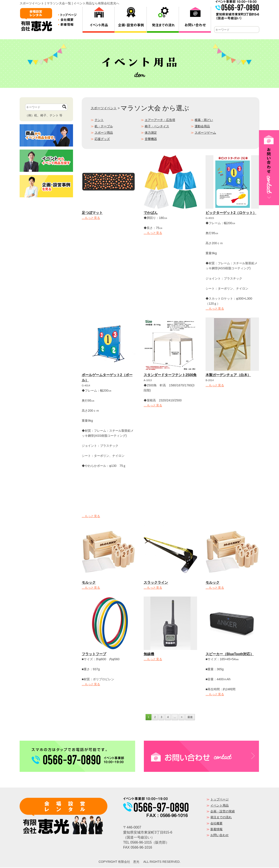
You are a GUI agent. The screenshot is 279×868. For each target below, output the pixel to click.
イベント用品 (219, 806)
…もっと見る (91, 218)
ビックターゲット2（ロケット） (231, 213)
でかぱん (151, 213)
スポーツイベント (104, 108)
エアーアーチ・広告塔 (160, 120)
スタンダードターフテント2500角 (170, 375)
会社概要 (216, 824)
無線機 (149, 654)
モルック (89, 583)
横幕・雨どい (204, 120)
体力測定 (151, 133)
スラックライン (156, 583)
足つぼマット (92, 213)
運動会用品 (202, 127)
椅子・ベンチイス (157, 127)
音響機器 (151, 139)
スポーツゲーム (205, 133)
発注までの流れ (221, 818)
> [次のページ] (182, 718)
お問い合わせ (219, 836)
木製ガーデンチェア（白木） (228, 375)
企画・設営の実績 (223, 812)
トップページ (219, 800)
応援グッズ (102, 139)
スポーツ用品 (104, 133)
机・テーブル (104, 127)
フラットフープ (94, 654)
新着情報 (216, 830)
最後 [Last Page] (190, 718)
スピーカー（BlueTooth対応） (230, 654)
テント (99, 120)
